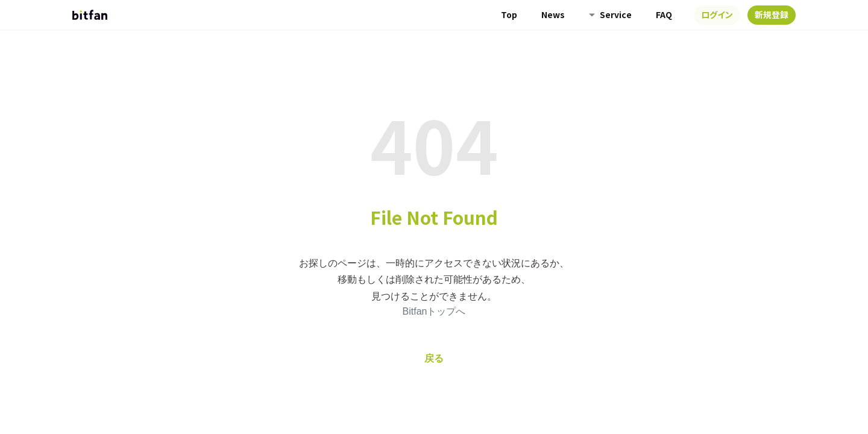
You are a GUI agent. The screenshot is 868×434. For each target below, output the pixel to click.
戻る (434, 358)
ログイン (717, 14)
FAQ (664, 14)
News (553, 14)
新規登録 (772, 14)
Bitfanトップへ (434, 311)
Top (509, 14)
